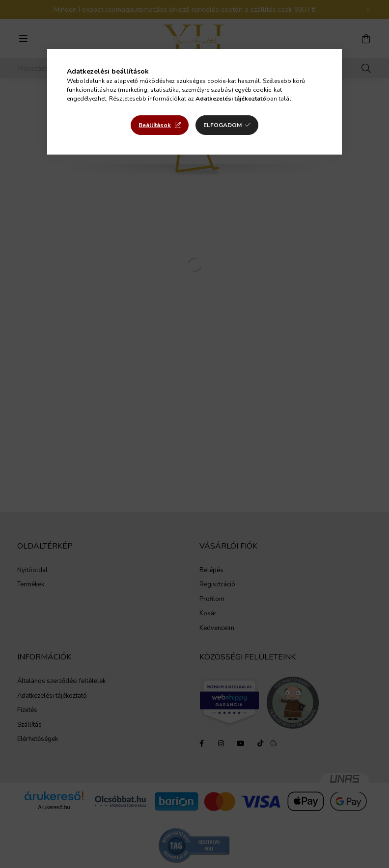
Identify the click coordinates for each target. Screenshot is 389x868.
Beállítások (155, 125)
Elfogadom (222, 125)
